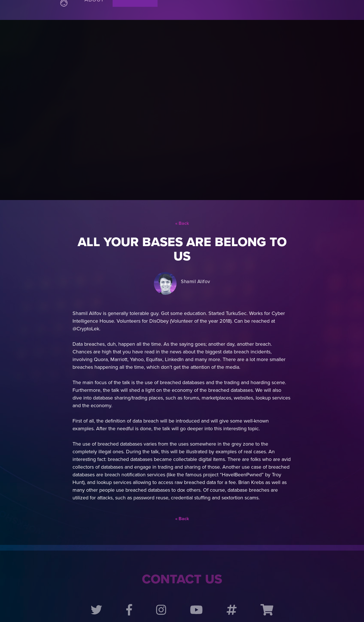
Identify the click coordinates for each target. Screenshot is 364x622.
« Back (182, 202)
